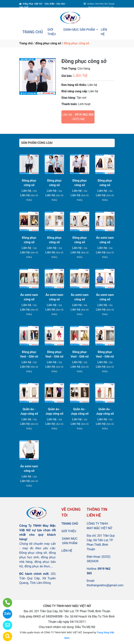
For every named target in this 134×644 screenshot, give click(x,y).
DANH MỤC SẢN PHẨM (80, 30)
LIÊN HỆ (104, 32)
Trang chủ (26, 43)
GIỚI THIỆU (52, 32)
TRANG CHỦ (33, 32)
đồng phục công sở (48, 43)
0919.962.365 (84, 115)
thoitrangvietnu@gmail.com (105, 585)
